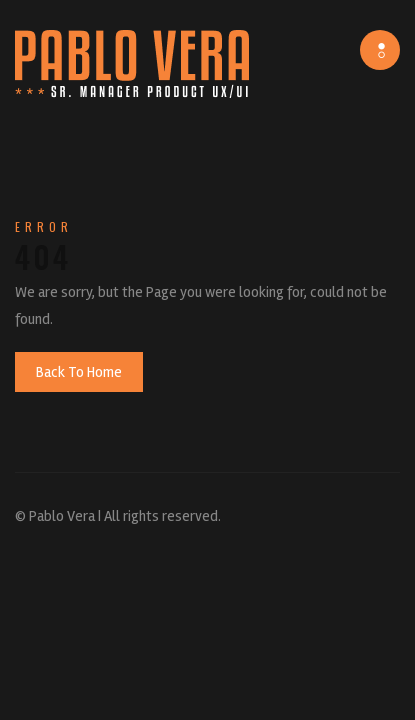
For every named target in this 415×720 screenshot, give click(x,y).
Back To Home (79, 372)
